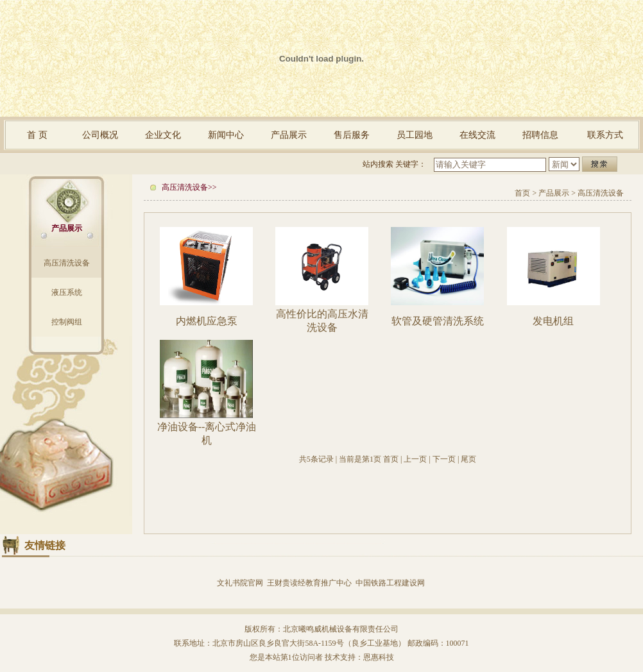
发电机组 (553, 321)
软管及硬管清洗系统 (438, 321)
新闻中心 (226, 135)
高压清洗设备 (67, 263)
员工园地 (415, 135)
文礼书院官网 (240, 583)
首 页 (37, 135)
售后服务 (352, 135)
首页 (522, 193)
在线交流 (477, 135)
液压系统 (67, 292)
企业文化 (163, 135)
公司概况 (100, 135)
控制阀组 (67, 322)
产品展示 (289, 135)
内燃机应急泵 (207, 321)
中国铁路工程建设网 (390, 583)
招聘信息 (540, 135)
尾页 (468, 459)
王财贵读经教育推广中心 (309, 583)
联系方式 (605, 135)
